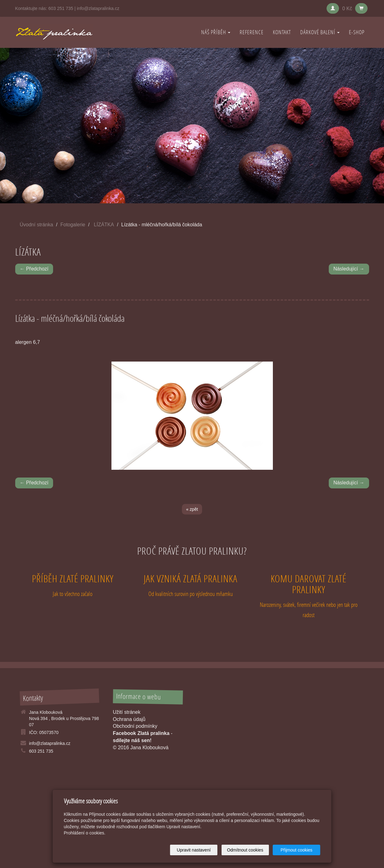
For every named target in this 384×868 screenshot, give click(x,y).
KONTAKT (282, 32)
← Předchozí (34, 269)
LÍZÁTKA (104, 225)
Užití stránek (127, 712)
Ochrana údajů (129, 719)
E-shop (357, 32)
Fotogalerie (73, 225)
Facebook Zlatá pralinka (141, 733)
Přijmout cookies (297, 850)
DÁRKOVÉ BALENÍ (320, 32)
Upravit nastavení (194, 850)
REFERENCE (252, 32)
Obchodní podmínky (135, 726)
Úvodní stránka (37, 225)
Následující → (349, 269)
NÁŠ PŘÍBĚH (216, 32)
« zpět (192, 509)
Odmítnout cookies (245, 850)
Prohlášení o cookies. (85, 833)
